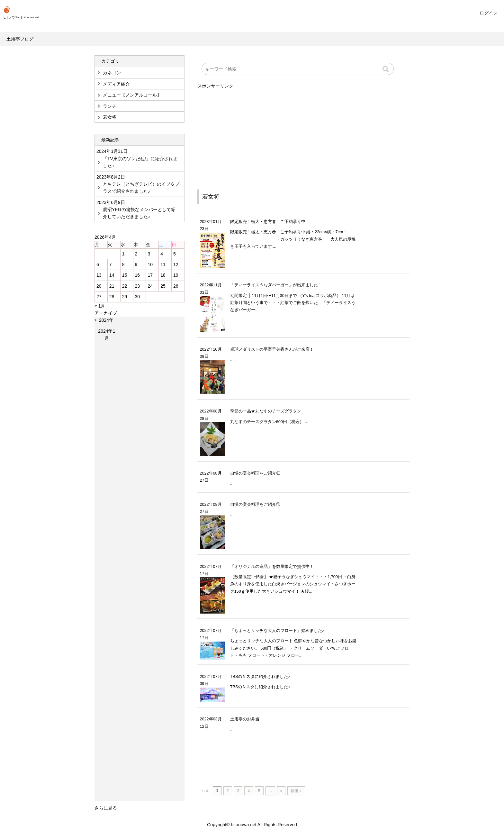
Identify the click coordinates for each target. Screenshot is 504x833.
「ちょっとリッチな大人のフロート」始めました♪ (277, 631)
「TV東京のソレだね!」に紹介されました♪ (140, 162)
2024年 (106, 320)
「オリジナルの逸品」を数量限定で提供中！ (272, 567)
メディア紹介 (116, 84)
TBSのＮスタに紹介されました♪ (260, 677)
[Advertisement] (303, 135)
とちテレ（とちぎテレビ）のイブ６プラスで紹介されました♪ (141, 188)
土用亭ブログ (20, 39)
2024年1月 (107, 335)
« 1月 (100, 306)
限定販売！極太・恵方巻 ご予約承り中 (268, 222)
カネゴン (112, 73)
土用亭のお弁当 (245, 719)
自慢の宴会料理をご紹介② (255, 473)
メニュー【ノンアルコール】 (132, 95)
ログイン (489, 13)
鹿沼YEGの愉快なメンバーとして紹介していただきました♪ (139, 213)
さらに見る (106, 808)
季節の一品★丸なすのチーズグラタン (266, 411)
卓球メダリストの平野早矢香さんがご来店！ (272, 349)
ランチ (110, 106)
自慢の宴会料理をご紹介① (255, 504)
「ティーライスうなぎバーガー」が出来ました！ (276, 285)
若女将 (211, 197)
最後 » (296, 791)
